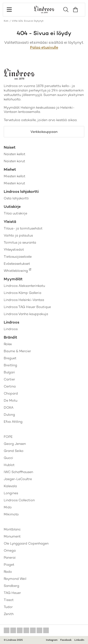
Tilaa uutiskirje (15, 213)
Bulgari (9, 372)
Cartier (9, 379)
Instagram (52, 640)
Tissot (9, 600)
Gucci (8, 458)
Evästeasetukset (17, 264)
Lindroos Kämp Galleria (23, 293)
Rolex (8, 344)
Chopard (11, 393)
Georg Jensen (15, 444)
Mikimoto (11, 514)
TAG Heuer (12, 593)
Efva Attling (13, 422)
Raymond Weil (15, 579)
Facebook (66, 640)
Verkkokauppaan (44, 132)
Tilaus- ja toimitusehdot (23, 228)
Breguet (10, 358)
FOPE (8, 437)
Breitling (10, 365)
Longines (11, 493)
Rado (8, 572)
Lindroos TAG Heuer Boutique (27, 307)
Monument (12, 536)
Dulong (9, 415)
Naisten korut (14, 161)
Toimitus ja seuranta (20, 242)
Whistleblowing (16, 271)
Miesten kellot (15, 176)
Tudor (8, 607)
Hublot (9, 465)
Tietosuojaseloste (18, 257)
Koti (6, 21)
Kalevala (10, 486)
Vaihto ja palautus (18, 235)
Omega (10, 550)
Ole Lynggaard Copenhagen (26, 543)
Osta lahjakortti (16, 198)
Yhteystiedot (14, 249)
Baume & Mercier (17, 351)
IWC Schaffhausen (18, 472)
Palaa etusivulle (44, 47)
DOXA (9, 407)
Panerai (10, 557)
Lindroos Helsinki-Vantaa (24, 300)
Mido (8, 507)
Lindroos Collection (19, 500)
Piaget (9, 565)
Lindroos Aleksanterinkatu (24, 286)
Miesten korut (14, 183)
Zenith (9, 614)
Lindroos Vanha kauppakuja (26, 314)
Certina (10, 386)
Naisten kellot (15, 154)
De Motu (11, 400)
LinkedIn (79, 640)
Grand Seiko (14, 451)
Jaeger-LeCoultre (18, 479)
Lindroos (11, 329)
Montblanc (12, 529)
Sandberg (11, 586)
